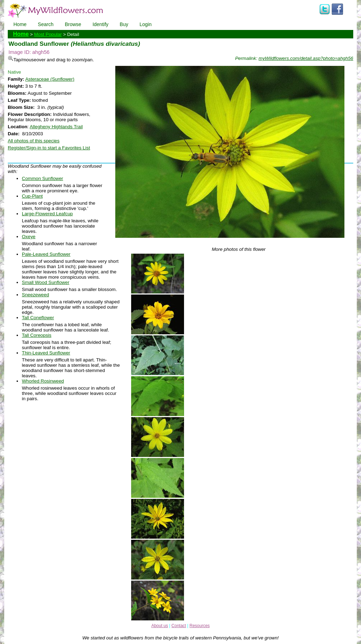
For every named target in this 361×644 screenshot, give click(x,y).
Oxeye (29, 237)
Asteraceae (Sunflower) (50, 79)
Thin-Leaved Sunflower (46, 353)
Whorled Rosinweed (43, 381)
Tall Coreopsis (37, 335)
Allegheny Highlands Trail (56, 127)
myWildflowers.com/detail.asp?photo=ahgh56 (306, 58)
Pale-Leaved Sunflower (46, 254)
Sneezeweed (35, 295)
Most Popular (48, 34)
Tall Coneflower (38, 318)
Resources (199, 626)
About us (160, 626)
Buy (124, 24)
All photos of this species (34, 141)
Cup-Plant (32, 196)
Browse (73, 24)
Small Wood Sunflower (46, 282)
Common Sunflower (42, 178)
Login (146, 24)
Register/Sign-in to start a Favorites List (49, 148)
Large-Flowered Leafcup (47, 214)
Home (20, 24)
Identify (100, 24)
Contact (179, 626)
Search (45, 24)
